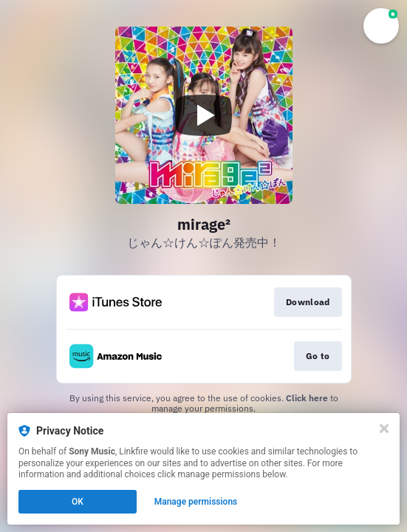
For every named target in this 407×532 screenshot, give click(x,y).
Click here (307, 398)
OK (78, 502)
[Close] (384, 429)
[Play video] (204, 115)
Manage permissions (196, 502)
